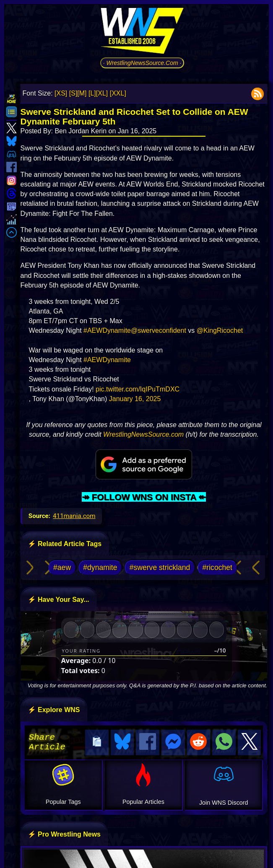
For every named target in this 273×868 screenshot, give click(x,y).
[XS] (61, 93)
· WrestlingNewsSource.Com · (142, 63)
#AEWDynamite (107, 330)
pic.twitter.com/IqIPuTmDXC (138, 389)
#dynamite (100, 567)
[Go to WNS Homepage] (142, 32)
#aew (62, 567)
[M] (82, 93)
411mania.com (74, 516)
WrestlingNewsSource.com (143, 434)
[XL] (102, 93)
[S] (73, 93)
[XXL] (118, 93)
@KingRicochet (220, 330)
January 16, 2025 (135, 399)
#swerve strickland (160, 567)
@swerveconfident (159, 330)
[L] (92, 93)
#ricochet (217, 567)
